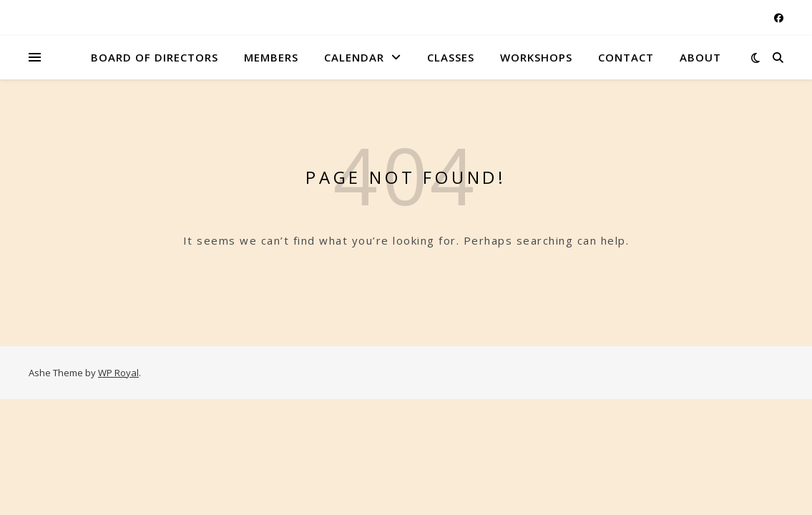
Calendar (354, 57)
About (700, 57)
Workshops (536, 57)
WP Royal (118, 373)
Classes (451, 57)
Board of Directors (155, 57)
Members (271, 57)
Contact (626, 57)
